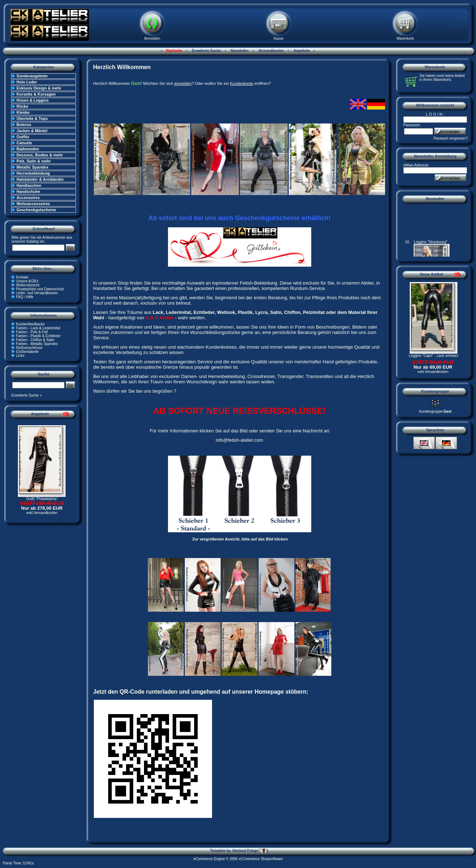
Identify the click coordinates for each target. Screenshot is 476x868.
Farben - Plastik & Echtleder (39, 336)
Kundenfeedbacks (30, 324)
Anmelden (152, 38)
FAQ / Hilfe (25, 297)
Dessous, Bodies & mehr (40, 155)
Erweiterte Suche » (27, 395)
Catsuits (24, 143)
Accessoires (28, 198)
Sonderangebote (32, 76)
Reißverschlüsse (29, 348)
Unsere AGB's (27, 281)
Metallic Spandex (32, 167)
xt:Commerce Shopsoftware (261, 859)
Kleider (23, 112)
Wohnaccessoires (33, 204)
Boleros (24, 125)
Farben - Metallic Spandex (37, 344)
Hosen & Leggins (33, 100)
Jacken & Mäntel (32, 131)
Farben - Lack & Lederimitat (38, 328)
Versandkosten (271, 51)
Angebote (301, 51)
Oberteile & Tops (32, 118)
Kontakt (22, 277)
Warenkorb (405, 38)
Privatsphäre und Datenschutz (40, 289)
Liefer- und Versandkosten (37, 293)
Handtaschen (29, 185)
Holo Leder (27, 82)
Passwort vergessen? (451, 138)
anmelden (183, 83)
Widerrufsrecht (28, 285)
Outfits (23, 137)
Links (20, 356)
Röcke (22, 106)
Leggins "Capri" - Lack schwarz (433, 356)
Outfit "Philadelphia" (42, 499)
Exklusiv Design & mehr (39, 88)
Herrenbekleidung (33, 173)
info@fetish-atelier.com (239, 440)
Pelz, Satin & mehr (34, 161)
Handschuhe (28, 191)
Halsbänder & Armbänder (40, 179)
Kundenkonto (242, 83)
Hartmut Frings (250, 851)
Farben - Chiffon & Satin (35, 340)
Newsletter (239, 51)
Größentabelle (27, 352)
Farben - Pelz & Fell (32, 332)
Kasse (279, 38)
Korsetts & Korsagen (36, 94)
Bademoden (28, 149)
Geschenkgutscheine (36, 210)
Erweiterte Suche (206, 51)
